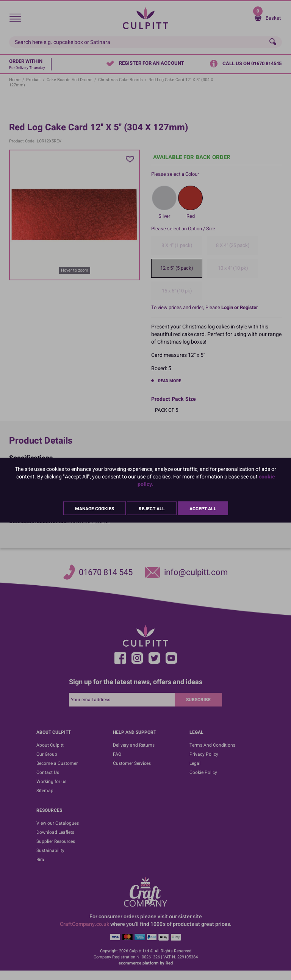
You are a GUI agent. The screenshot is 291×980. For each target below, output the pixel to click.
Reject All (152, 508)
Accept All (203, 508)
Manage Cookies (95, 508)
